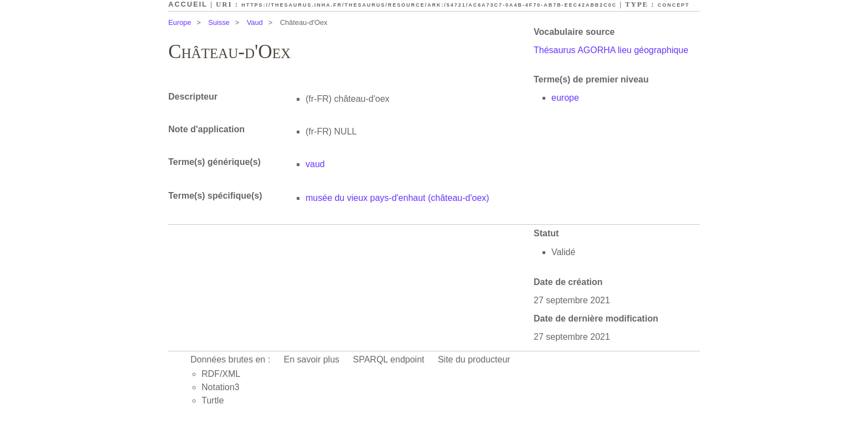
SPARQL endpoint (389, 359)
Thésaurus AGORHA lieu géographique (611, 50)
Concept (674, 5)
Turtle (213, 400)
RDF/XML (221, 374)
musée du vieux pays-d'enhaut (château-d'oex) (397, 198)
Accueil (188, 4)
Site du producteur (474, 359)
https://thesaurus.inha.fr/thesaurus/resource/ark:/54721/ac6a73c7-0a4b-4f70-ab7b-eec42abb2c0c (429, 5)
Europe (180, 22)
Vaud (255, 22)
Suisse (219, 22)
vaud (315, 164)
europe (565, 98)
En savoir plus (312, 359)
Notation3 (221, 387)
